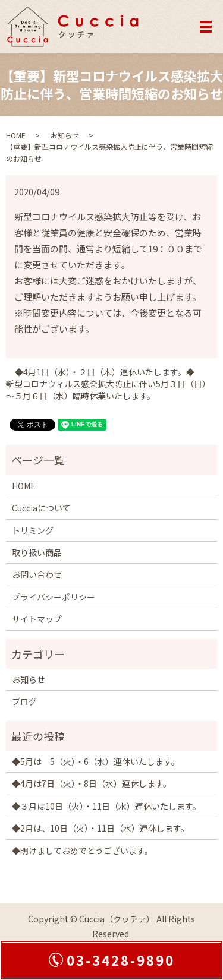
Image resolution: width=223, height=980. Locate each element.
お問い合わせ (37, 574)
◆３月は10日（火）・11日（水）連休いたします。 (106, 806)
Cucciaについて (41, 508)
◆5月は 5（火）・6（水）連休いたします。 (96, 761)
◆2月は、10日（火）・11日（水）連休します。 (100, 828)
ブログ (24, 701)
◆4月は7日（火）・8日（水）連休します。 (92, 783)
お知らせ (65, 135)
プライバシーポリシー (54, 597)
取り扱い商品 (37, 552)
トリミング (33, 530)
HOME (16, 135)
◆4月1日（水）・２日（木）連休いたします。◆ (105, 372)
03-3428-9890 (121, 960)
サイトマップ (37, 619)
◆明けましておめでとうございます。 (82, 851)
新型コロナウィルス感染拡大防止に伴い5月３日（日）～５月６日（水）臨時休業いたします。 (106, 390)
